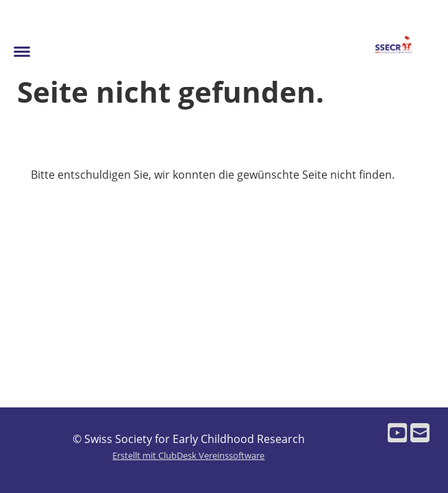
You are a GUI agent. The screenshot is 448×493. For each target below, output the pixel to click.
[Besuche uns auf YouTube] (397, 432)
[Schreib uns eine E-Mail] (420, 432)
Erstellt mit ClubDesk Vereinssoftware (188, 455)
